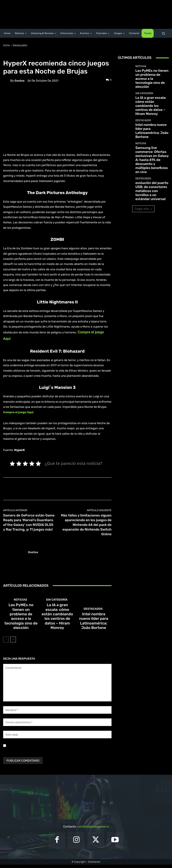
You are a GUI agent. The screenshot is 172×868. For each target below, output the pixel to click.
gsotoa (19, 81)
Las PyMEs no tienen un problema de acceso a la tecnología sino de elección (21, 629)
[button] (164, 33)
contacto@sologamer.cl (93, 830)
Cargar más (143, 167)
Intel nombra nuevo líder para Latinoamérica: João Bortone (94, 629)
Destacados (20, 45)
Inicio (6, 45)
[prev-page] (6, 643)
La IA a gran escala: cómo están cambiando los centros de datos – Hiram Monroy (57, 628)
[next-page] (13, 643)
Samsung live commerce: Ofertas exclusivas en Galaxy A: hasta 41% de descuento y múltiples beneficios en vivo (150, 132)
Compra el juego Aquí (18, 412)
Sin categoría (57, 619)
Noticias (29, 56)
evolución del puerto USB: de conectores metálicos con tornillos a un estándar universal (151, 152)
